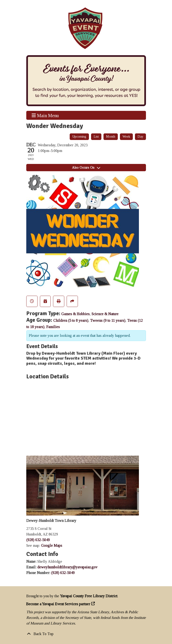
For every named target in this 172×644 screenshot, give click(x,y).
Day (140, 137)
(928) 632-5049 (38, 540)
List (96, 137)
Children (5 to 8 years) (71, 320)
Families (53, 327)
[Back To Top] (86, 634)
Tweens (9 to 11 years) (108, 320)
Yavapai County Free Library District (89, 596)
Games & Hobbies (75, 314)
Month (111, 137)
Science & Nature (105, 314)
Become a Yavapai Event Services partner (58, 604)
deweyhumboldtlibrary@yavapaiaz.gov (67, 567)
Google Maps (52, 545)
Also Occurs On (86, 168)
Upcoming (79, 137)
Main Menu (45, 115)
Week (126, 137)
